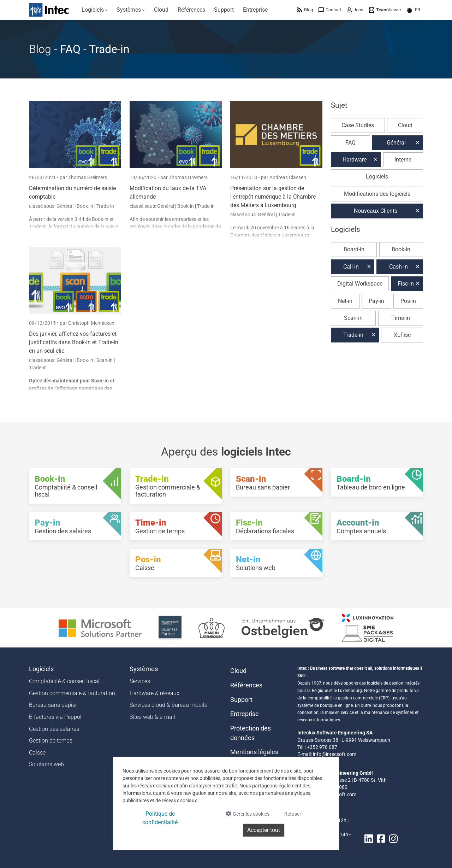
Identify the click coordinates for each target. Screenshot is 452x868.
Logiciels (377, 177)
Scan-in (105, 360)
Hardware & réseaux (154, 693)
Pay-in (376, 301)
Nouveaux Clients (376, 211)
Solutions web (46, 764)
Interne (403, 160)
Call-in (351, 267)
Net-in (345, 301)
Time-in (401, 318)
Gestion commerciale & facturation (72, 693)
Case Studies (358, 125)
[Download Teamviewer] (385, 10)
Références (246, 685)
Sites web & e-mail (152, 717)
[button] (414, 10)
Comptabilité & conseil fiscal (64, 681)
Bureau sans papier (53, 705)
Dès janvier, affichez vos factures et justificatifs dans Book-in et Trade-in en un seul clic (74, 342)
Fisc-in (406, 284)
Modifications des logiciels (377, 194)
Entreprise (245, 714)
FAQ (350, 143)
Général (66, 206)
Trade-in (105, 206)
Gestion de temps (51, 741)
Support (241, 700)
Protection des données (251, 733)
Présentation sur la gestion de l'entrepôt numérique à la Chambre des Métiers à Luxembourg (273, 197)
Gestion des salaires (54, 729)
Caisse (37, 753)
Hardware (355, 160)
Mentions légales (254, 752)
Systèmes (144, 669)
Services (140, 681)
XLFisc (402, 335)
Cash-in (399, 267)
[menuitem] (95, 10)
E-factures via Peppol (55, 717)
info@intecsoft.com (335, 754)
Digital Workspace (360, 284)
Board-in (354, 249)
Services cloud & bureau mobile (168, 705)
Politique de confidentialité (160, 818)
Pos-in (408, 301)
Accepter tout (264, 830)
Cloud (405, 125)
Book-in (85, 206)
